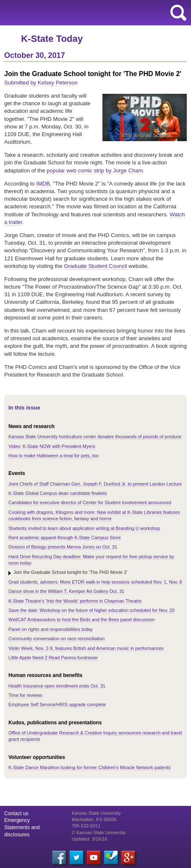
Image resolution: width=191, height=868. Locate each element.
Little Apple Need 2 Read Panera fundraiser (53, 658)
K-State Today (52, 39)
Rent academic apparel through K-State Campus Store (65, 538)
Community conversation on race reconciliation (56, 639)
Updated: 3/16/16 (89, 839)
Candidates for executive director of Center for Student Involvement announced (90, 502)
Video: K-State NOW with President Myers (52, 446)
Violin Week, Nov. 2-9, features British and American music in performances (86, 648)
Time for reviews (25, 695)
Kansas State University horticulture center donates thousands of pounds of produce (95, 437)
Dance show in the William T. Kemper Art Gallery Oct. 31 (66, 591)
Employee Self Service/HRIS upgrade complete (57, 704)
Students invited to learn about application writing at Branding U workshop (84, 528)
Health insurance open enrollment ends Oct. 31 (57, 686)
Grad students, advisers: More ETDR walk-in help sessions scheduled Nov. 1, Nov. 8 (95, 582)
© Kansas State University (99, 833)
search (178, 13)
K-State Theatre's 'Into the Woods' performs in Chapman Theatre (75, 601)
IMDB (43, 184)
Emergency (17, 820)
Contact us (16, 813)
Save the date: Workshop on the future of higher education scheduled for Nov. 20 (91, 610)
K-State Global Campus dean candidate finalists (58, 493)
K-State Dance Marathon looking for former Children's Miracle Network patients (90, 767)
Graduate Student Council (96, 266)
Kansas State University (77, 13)
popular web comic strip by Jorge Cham (94, 171)
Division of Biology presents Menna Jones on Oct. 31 (63, 547)
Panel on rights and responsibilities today (51, 629)
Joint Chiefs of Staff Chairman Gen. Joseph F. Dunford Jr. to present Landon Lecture (95, 484)
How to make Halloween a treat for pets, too (54, 456)
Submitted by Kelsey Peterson (41, 83)
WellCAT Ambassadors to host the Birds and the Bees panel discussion (82, 620)
